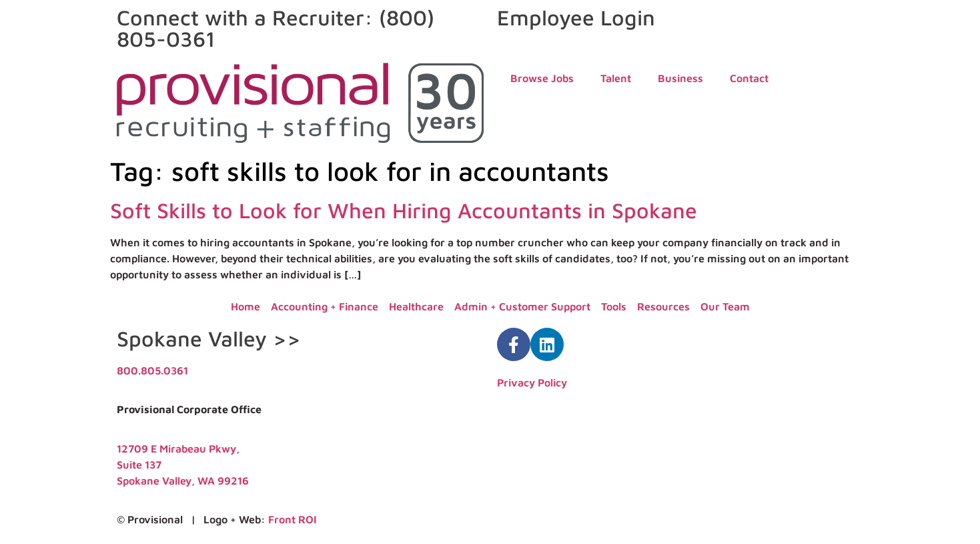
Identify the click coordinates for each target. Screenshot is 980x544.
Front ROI (293, 519)
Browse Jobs (542, 78)
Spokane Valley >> (209, 338)
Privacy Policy (532, 382)
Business (680, 78)
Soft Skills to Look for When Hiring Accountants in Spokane (404, 210)
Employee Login (576, 17)
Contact (749, 78)
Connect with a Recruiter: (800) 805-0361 (276, 28)
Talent (616, 78)
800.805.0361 (152, 370)
